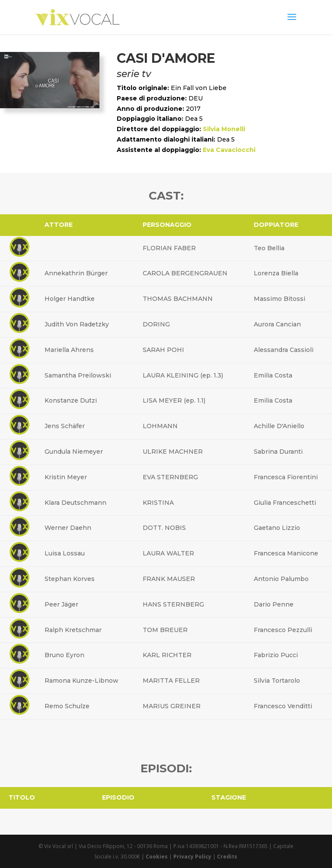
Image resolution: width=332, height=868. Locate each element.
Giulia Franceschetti (285, 503)
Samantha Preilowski (78, 375)
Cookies (157, 857)
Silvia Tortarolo (277, 681)
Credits (227, 857)
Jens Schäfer (65, 426)
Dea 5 (194, 119)
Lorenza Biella (276, 273)
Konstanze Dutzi (71, 400)
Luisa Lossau (65, 553)
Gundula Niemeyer (74, 452)
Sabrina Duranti (278, 452)
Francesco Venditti (283, 706)
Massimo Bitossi (279, 299)
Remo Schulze (67, 706)
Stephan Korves (70, 579)
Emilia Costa (273, 375)
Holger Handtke (70, 299)
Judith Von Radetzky (77, 324)
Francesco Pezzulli (283, 630)
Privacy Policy (192, 857)
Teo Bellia (269, 248)
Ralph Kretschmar (73, 630)
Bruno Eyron (64, 655)
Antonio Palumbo (281, 579)
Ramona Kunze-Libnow (81, 681)
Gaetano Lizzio (277, 528)
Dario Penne (274, 604)
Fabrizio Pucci (276, 655)
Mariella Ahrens (69, 350)
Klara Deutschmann (75, 503)
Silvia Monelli (224, 129)
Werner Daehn (68, 528)
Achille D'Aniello (279, 426)
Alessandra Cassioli (284, 350)
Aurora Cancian (277, 324)
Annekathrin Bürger (76, 273)
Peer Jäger (61, 604)
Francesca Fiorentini (286, 477)
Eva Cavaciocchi (229, 150)
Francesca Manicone (286, 553)
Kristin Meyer (66, 477)
